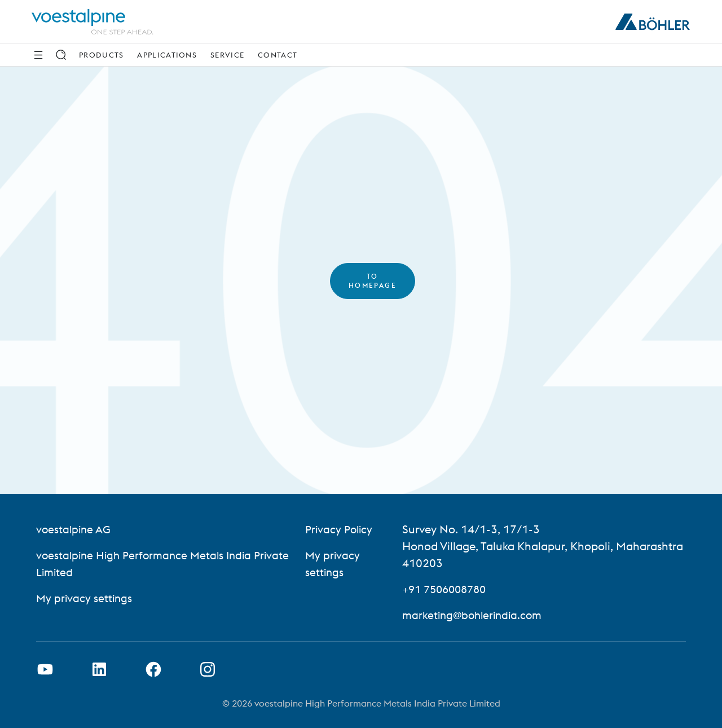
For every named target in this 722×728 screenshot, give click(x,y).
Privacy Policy (344, 529)
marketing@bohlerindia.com (480, 615)
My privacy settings (85, 598)
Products (101, 55)
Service (227, 55)
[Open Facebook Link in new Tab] (153, 669)
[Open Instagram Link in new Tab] (208, 669)
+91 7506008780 (453, 589)
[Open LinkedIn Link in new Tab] (99, 669)
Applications (167, 55)
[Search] (61, 55)
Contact (278, 55)
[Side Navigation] (38, 55)
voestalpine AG (75, 529)
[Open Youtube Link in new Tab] (45, 669)
